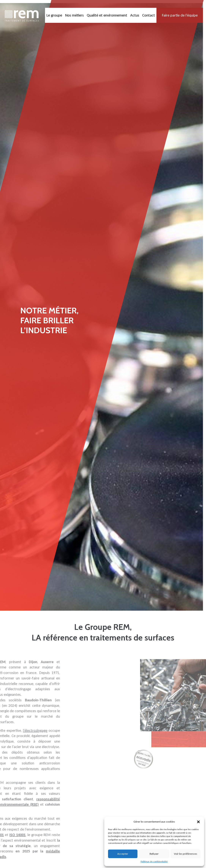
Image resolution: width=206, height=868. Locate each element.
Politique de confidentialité (154, 862)
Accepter (123, 854)
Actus (135, 15)
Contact (149, 15)
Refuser (154, 854)
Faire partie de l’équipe (180, 15)
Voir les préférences (185, 854)
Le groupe (54, 15)
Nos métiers (74, 15)
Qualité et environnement (107, 15)
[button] (198, 822)
